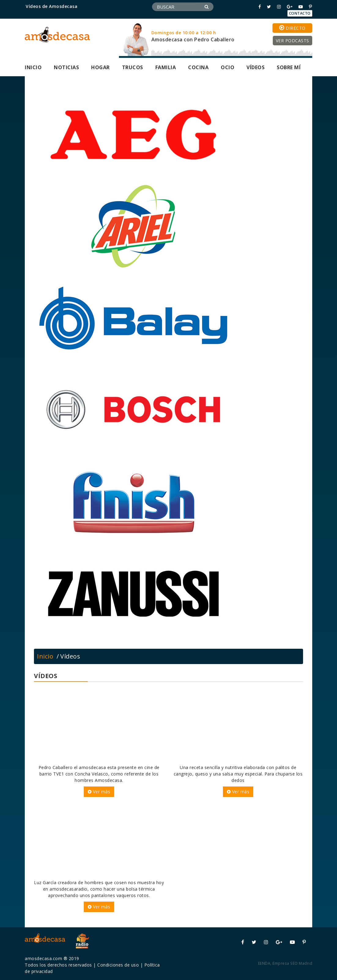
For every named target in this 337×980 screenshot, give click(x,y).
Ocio (228, 67)
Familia (166, 67)
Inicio (33, 67)
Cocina (198, 67)
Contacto (300, 13)
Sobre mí (289, 67)
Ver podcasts (293, 41)
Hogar (100, 67)
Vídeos (256, 67)
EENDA (264, 963)
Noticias (66, 67)
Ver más (99, 792)
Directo (292, 28)
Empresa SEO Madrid (292, 963)
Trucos (133, 67)
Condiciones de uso (118, 965)
